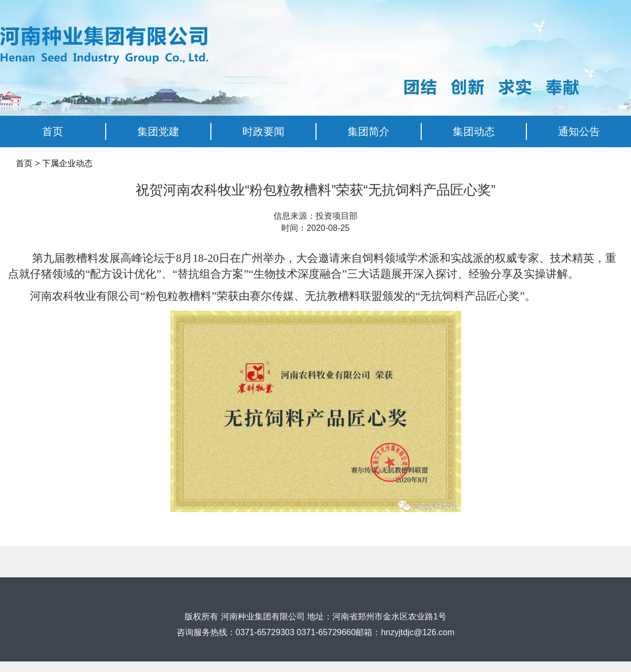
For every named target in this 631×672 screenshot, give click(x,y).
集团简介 (369, 131)
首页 (53, 131)
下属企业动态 (67, 163)
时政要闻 (263, 131)
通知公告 (579, 131)
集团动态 (474, 131)
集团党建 (158, 131)
